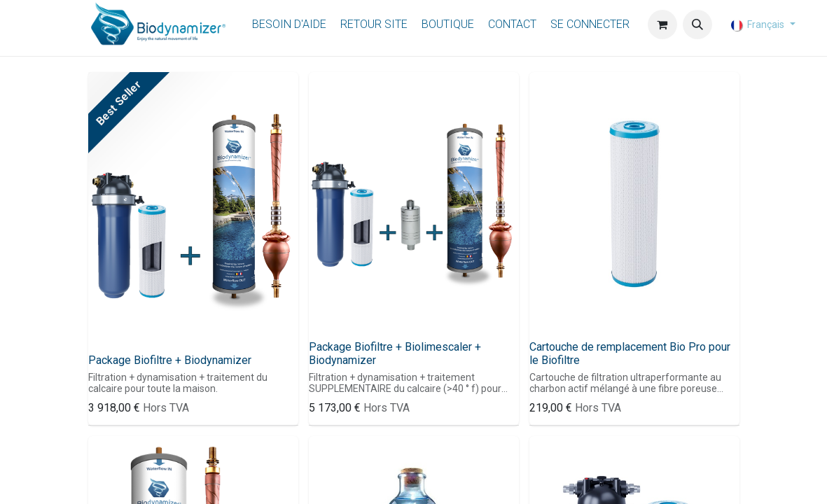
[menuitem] (289, 25)
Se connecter (590, 24)
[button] (697, 24)
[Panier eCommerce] (662, 24)
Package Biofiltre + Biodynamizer (170, 360)
